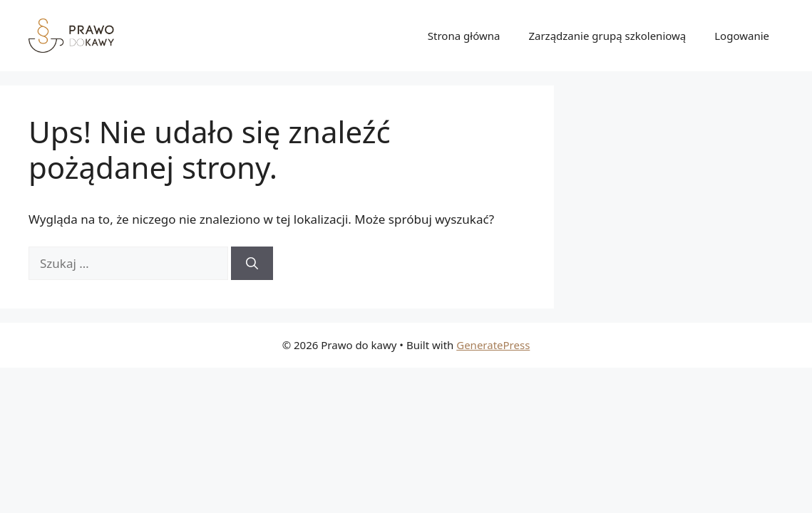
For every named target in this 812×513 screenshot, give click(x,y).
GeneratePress (493, 345)
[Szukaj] (252, 264)
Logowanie (742, 36)
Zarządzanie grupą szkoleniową (607, 36)
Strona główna (464, 36)
